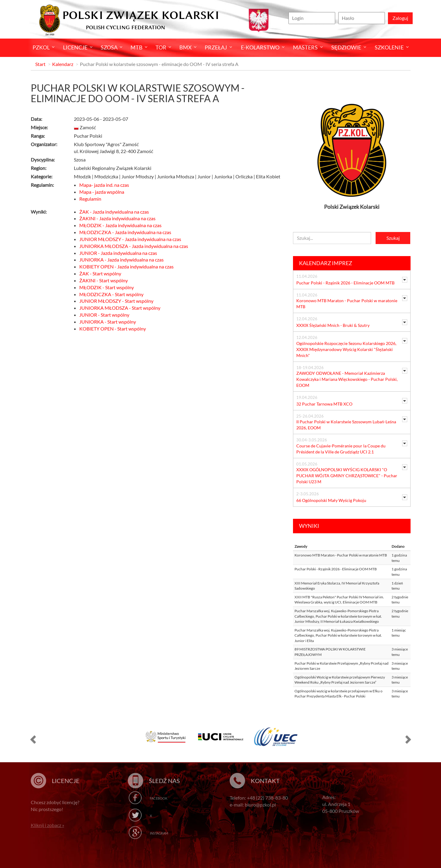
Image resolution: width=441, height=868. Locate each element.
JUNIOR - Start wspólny (104, 315)
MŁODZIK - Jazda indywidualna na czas (120, 225)
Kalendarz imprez (326, 263)
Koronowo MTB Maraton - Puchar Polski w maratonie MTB (341, 555)
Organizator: (44, 144)
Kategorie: (42, 176)
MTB (137, 47)
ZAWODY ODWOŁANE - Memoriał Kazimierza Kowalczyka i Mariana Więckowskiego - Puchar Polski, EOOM (347, 379)
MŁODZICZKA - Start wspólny (111, 294)
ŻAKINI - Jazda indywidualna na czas (117, 218)
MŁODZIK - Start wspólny (107, 287)
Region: (39, 168)
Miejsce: (39, 127)
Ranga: (38, 136)
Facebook (159, 798)
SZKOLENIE (389, 47)
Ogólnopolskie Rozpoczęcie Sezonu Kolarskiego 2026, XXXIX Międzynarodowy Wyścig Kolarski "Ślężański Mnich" (346, 349)
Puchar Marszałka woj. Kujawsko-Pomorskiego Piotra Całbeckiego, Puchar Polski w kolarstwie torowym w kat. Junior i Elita (338, 635)
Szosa (109, 47)
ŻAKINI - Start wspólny (104, 280)
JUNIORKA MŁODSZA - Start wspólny (120, 308)
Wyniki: (39, 212)
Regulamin (90, 199)
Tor (161, 47)
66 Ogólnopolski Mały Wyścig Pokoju (331, 500)
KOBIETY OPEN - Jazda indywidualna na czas (126, 266)
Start (40, 64)
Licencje (75, 47)
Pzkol (41, 47)
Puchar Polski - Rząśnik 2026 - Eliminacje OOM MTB (345, 283)
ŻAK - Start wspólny (100, 273)
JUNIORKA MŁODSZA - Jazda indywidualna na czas (134, 246)
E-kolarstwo (260, 47)
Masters (305, 47)
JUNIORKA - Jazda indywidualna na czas (121, 260)
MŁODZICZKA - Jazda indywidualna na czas (125, 232)
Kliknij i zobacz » (47, 825)
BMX (186, 47)
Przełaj (216, 47)
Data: (36, 119)
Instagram (159, 833)
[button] (32, 739)
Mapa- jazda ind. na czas (104, 185)
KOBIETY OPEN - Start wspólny (113, 329)
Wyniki (309, 526)
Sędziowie (346, 47)
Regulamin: (42, 185)
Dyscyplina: (43, 160)
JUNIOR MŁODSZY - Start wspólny (116, 301)
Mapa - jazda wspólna (102, 192)
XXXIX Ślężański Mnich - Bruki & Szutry (333, 325)
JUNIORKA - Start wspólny (108, 322)
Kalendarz (63, 64)
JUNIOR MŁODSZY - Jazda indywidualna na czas (130, 239)
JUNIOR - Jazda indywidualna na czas (118, 253)
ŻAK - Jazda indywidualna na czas (114, 212)
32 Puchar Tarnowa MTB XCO (324, 404)
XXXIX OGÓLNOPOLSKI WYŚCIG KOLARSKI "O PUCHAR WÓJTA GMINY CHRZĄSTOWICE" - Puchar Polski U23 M (347, 476)
